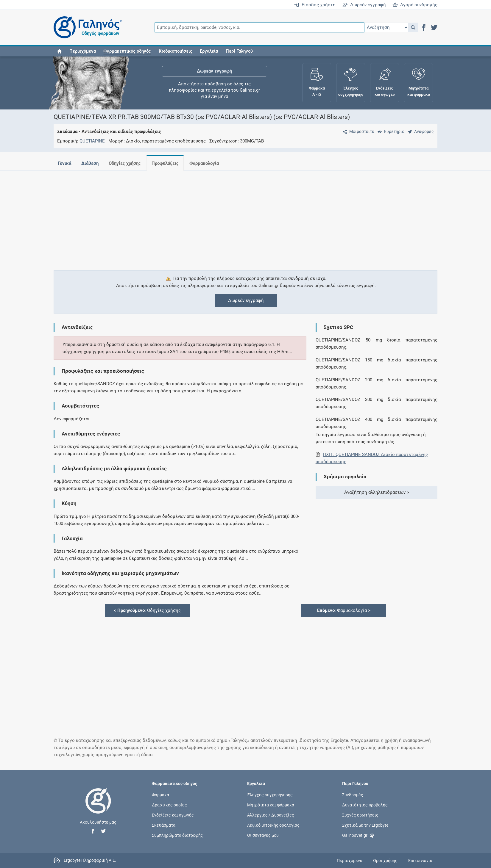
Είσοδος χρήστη (315, 5)
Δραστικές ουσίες (169, 805)
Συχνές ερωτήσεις (360, 815)
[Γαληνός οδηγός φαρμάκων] (86, 28)
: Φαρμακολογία (344, 610)
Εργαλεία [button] (209, 51)
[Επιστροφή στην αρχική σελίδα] (98, 807)
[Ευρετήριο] (390, 131)
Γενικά (65, 163)
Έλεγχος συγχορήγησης (270, 795)
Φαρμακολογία (204, 163)
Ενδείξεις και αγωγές (173, 815)
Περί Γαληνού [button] (239, 51)
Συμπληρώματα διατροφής (177, 835)
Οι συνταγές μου (263, 835)
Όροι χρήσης (385, 861)
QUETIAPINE (92, 141)
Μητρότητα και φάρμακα (271, 805)
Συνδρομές (353, 795)
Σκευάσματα (164, 825)
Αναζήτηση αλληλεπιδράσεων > (377, 492)
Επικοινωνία (420, 861)
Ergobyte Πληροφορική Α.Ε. (90, 860)
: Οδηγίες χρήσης (147, 610)
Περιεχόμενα (83, 51)
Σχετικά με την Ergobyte (365, 825)
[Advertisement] (228, 217)
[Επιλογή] (386, 27)
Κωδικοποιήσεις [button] (176, 51)
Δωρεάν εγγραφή (364, 5)
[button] (413, 27)
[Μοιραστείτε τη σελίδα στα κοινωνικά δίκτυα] (357, 131)
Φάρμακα (160, 795)
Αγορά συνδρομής (415, 5)
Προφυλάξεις (165, 163)
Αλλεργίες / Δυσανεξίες (271, 815)
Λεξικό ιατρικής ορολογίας (273, 825)
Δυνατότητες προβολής (365, 805)
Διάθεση (90, 163)
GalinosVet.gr (358, 835)
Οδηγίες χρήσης (125, 163)
